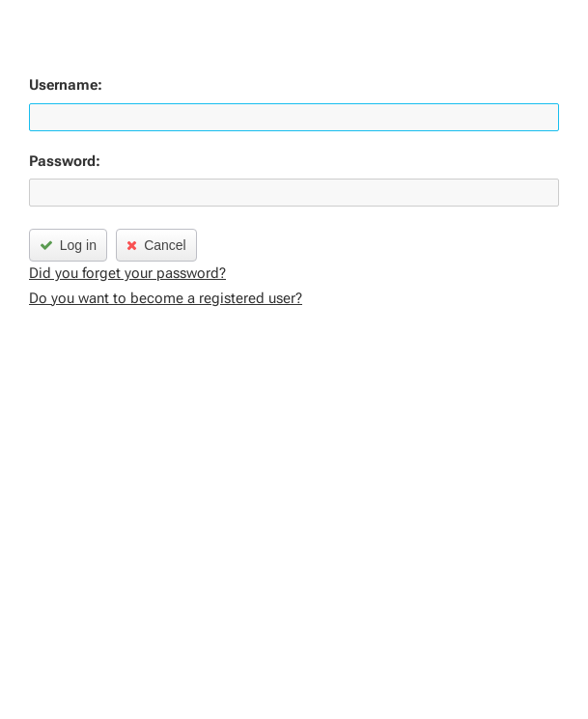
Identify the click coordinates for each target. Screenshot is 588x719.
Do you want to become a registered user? (166, 298)
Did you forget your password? (127, 273)
